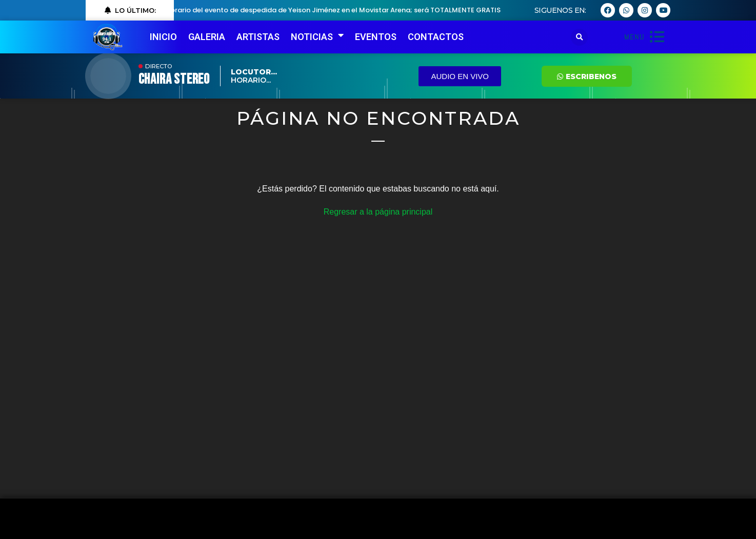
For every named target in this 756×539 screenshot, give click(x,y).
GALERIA (207, 37)
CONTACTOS (436, 37)
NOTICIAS (317, 37)
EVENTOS (376, 37)
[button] (579, 37)
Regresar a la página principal (378, 212)
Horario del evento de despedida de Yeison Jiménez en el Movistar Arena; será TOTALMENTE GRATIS (336, 10)
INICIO (163, 37)
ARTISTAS (258, 37)
